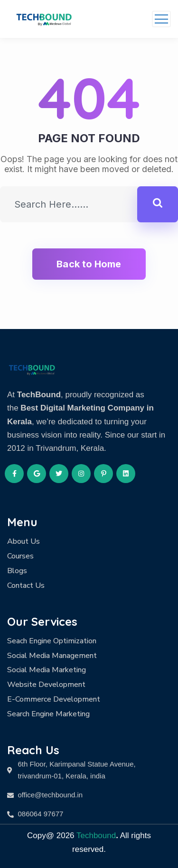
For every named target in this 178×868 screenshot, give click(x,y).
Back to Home (89, 264)
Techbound (96, 836)
